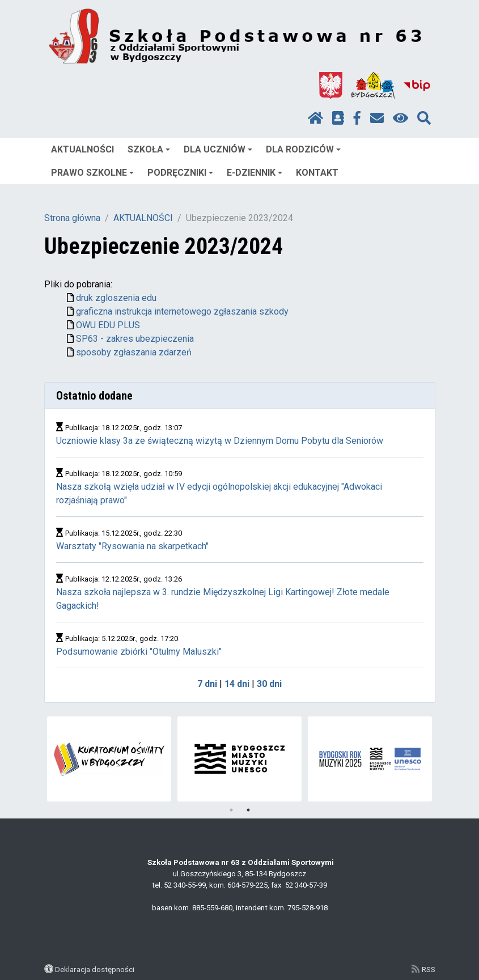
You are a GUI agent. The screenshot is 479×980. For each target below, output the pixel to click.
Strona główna (72, 218)
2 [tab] (248, 810)
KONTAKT (317, 173)
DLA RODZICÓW (303, 149)
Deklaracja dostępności (95, 969)
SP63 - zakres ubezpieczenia (135, 339)
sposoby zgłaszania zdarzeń (134, 352)
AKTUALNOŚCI (82, 149)
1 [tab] (231, 810)
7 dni (207, 684)
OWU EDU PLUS (108, 325)
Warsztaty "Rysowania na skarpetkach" (132, 546)
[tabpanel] (370, 759)
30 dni (269, 684)
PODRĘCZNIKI (180, 173)
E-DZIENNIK (255, 173)
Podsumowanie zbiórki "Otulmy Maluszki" (139, 652)
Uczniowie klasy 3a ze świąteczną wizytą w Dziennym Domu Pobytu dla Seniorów (220, 441)
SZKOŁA (149, 149)
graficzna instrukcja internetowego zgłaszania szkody (182, 311)
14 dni (237, 684)
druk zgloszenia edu (116, 298)
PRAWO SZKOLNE (92, 173)
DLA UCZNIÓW (218, 149)
